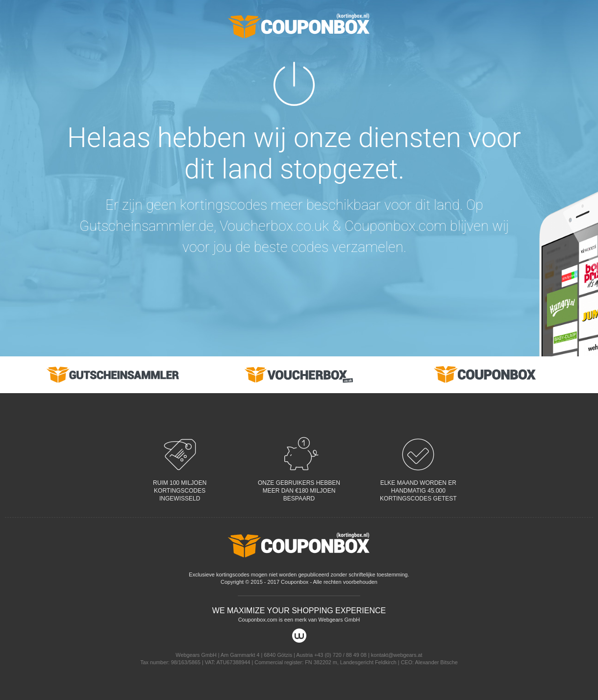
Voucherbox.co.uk (274, 226)
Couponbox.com (396, 226)
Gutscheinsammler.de (147, 226)
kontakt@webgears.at (397, 655)
